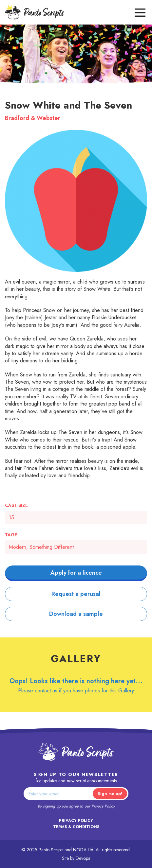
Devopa (83, 858)
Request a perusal (76, 594)
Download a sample (76, 614)
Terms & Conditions (76, 827)
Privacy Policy (103, 806)
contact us (46, 691)
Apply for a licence (76, 573)
